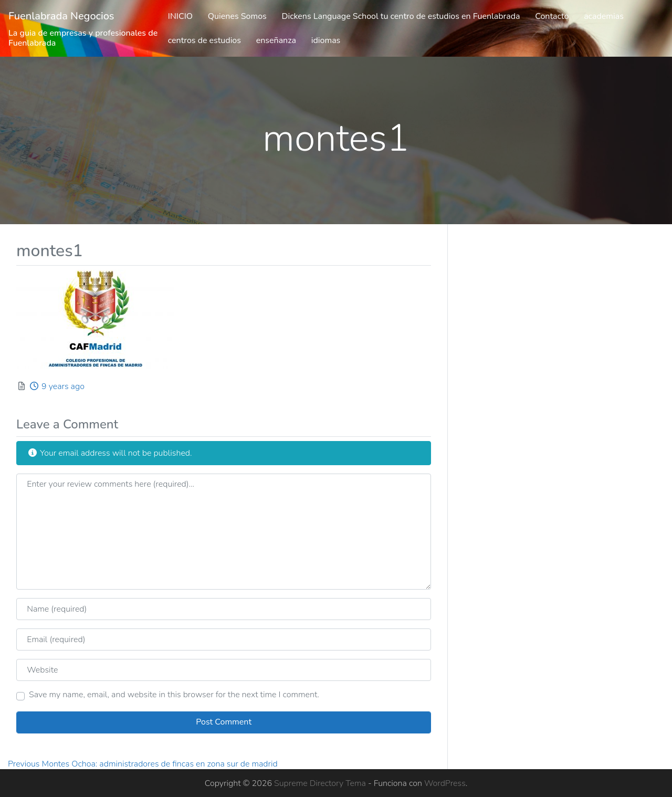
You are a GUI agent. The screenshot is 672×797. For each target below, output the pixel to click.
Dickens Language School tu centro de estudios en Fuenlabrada (401, 16)
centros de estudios (204, 40)
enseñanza (276, 40)
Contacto (552, 16)
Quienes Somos (237, 16)
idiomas (326, 40)
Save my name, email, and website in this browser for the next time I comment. (174, 695)
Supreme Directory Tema (321, 783)
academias (604, 16)
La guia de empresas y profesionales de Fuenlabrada (83, 38)
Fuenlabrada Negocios (61, 16)
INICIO (180, 16)
